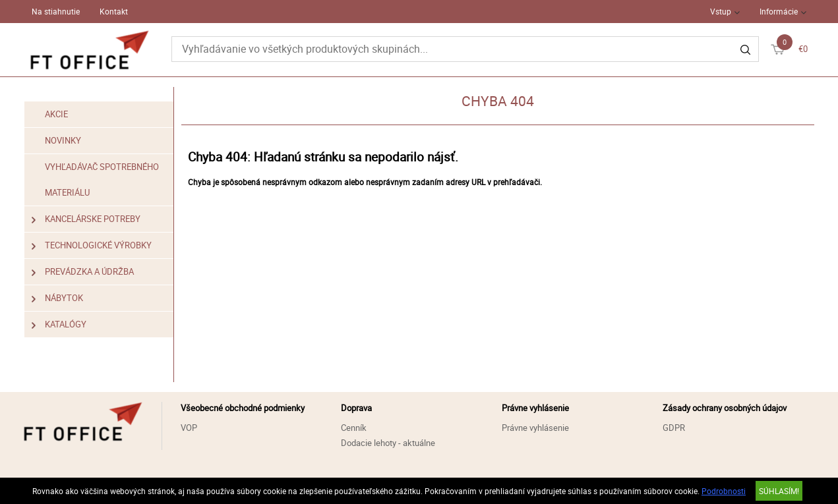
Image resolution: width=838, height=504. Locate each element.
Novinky (63, 140)
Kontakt (114, 11)
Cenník (354, 428)
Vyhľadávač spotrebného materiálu (102, 180)
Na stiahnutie (56, 11)
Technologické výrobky (92, 245)
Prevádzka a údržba (83, 272)
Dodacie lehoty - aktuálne (388, 443)
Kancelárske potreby (86, 219)
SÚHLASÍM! (779, 491)
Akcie (56, 114)
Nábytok (58, 298)
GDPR (674, 428)
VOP (189, 428)
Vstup (721, 11)
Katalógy (59, 324)
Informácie (779, 11)
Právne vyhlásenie (535, 428)
